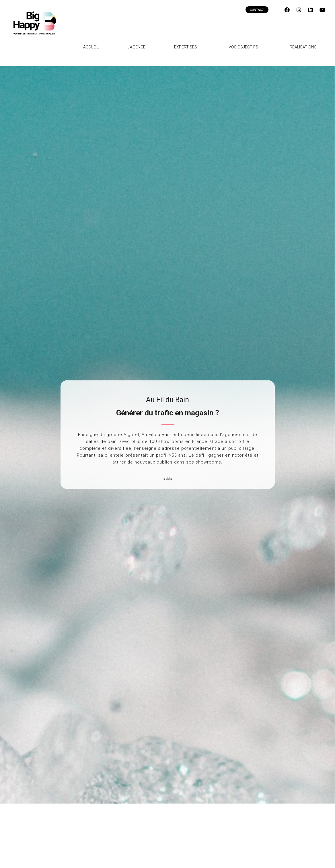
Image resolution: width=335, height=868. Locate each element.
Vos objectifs (245, 47)
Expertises (187, 47)
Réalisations (303, 47)
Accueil (91, 47)
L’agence (136, 47)
